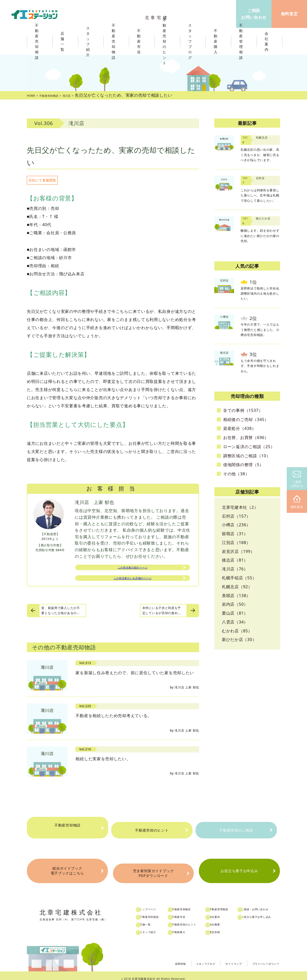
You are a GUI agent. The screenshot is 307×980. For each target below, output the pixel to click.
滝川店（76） (235, 569)
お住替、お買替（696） (246, 437)
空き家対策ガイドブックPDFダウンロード (153, 870)
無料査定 (297, 502)
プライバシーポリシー (261, 957)
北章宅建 (158, 15)
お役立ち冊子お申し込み (270, 911)
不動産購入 (187, 926)
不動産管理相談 (230, 903)
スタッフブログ (186, 957)
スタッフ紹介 (155, 926)
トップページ (155, 903)
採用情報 (155, 957)
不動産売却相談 (157, 911)
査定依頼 (225, 926)
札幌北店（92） (237, 587)
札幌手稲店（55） (239, 578)
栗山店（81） (235, 613)
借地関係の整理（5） (243, 465)
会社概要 (225, 919)
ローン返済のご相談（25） (249, 447)
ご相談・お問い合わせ (268, 903)
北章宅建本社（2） (240, 507)
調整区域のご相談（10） (247, 456)
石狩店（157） (236, 516)
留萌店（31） (235, 534)
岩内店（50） (235, 604)
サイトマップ (220, 957)
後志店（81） (235, 560)
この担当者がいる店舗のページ (132, 582)
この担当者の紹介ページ (133, 569)
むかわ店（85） (237, 631)
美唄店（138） (236, 596)
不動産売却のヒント (152, 830)
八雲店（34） (235, 622)
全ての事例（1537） (243, 410)
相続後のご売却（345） (246, 419)
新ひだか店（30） (239, 639)
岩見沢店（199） (238, 551)
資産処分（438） (240, 428)
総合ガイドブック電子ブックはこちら (67, 870)
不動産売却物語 (67, 830)
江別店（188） (236, 543)
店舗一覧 (152, 919)
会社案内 (225, 911)
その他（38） (236, 474)
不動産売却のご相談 (236, 830)
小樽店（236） (236, 525)
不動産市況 (140, 41)
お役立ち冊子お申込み (239, 870)
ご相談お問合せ (297, 479)
